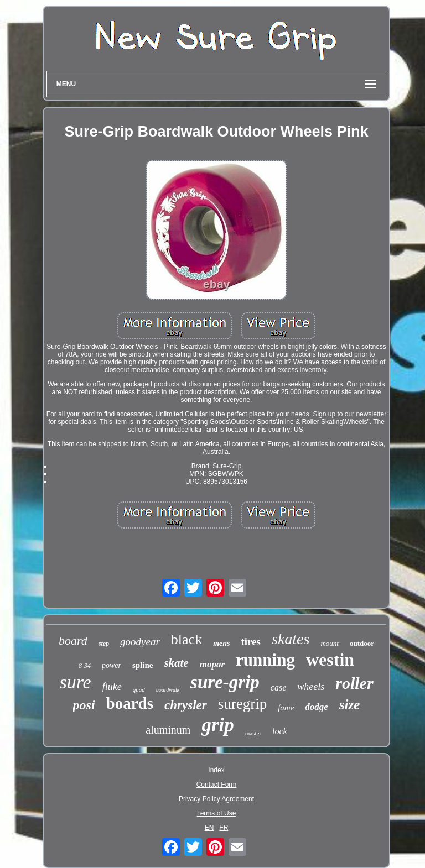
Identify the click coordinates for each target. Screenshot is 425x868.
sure (75, 682)
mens (221, 643)
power (112, 665)
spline (143, 665)
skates (291, 639)
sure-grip (225, 682)
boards (130, 703)
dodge (317, 707)
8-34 (85, 666)
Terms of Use (217, 813)
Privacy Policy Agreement (216, 799)
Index (216, 770)
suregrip (242, 704)
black (186, 639)
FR (224, 828)
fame (286, 708)
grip (217, 725)
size (350, 705)
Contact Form (217, 785)
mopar (212, 664)
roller (354, 683)
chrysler (186, 705)
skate (176, 663)
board (73, 640)
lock (280, 731)
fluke (112, 687)
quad (139, 689)
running (265, 660)
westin (330, 660)
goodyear (140, 642)
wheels (311, 687)
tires (251, 642)
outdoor (362, 643)
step (104, 644)
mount (330, 643)
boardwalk (168, 690)
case (278, 687)
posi (84, 705)
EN (209, 828)
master (253, 733)
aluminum (168, 730)
